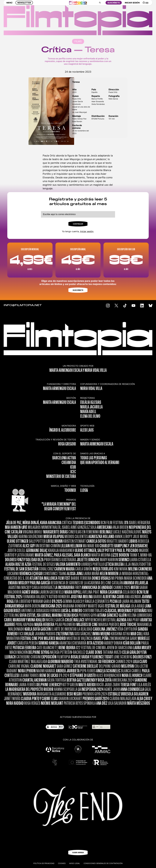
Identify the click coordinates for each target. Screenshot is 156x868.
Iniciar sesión (87, 231)
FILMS (78, 41)
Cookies (62, 863)
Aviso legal (75, 863)
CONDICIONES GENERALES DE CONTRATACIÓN (103, 863)
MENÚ (9, 5)
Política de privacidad (44, 863)
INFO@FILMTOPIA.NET (23, 305)
